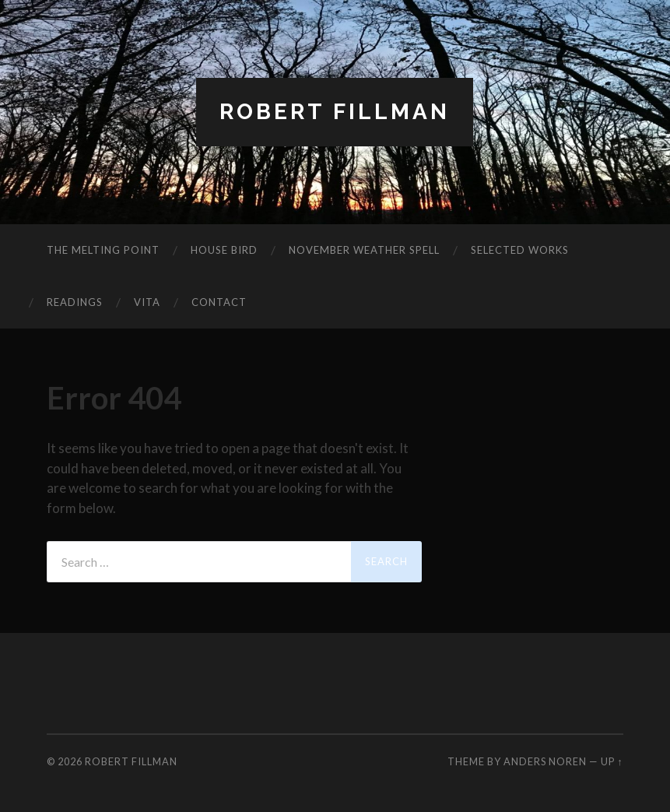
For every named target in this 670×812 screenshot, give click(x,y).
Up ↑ (612, 761)
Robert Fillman (335, 112)
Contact (219, 302)
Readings (75, 302)
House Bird (224, 250)
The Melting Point (103, 250)
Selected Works (520, 250)
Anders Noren (545, 761)
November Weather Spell (364, 250)
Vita (147, 302)
